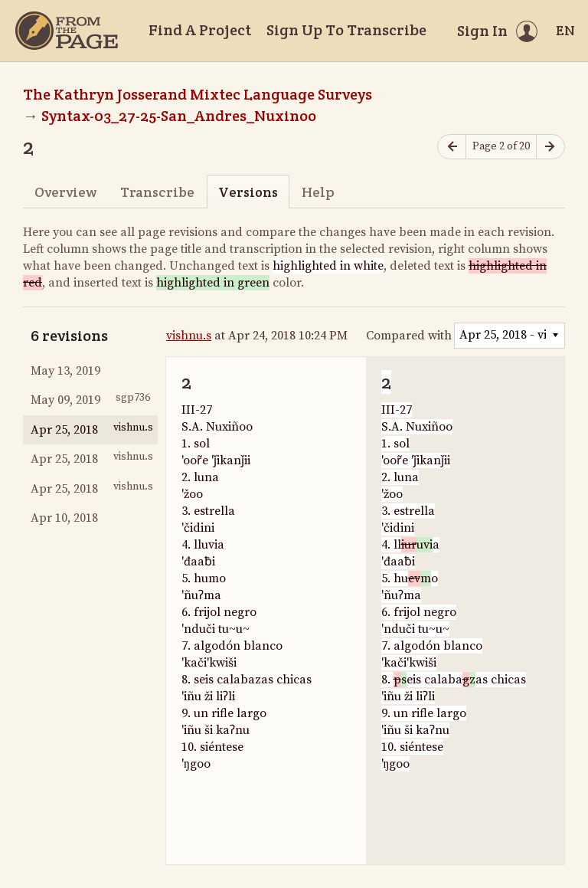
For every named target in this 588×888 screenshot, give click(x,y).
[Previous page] (452, 147)
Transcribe (157, 192)
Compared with (409, 336)
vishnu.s (189, 336)
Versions (248, 192)
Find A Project (200, 30)
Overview (65, 192)
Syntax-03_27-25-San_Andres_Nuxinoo (179, 116)
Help (318, 192)
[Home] (67, 31)
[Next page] (550, 147)
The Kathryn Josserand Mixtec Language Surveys (198, 94)
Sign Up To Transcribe (346, 30)
